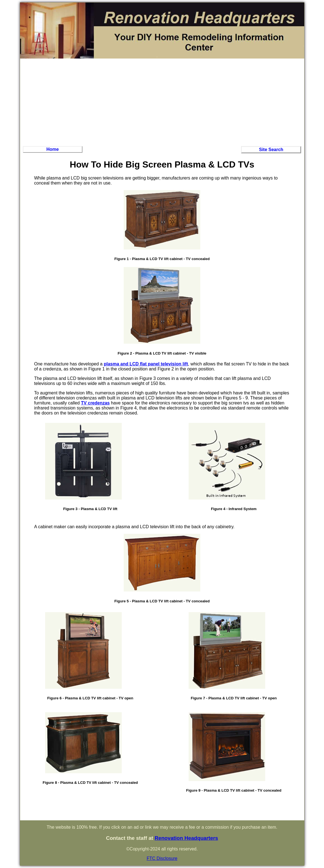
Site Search (271, 150)
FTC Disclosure (162, 858)
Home (52, 149)
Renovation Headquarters (186, 838)
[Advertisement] (162, 101)
